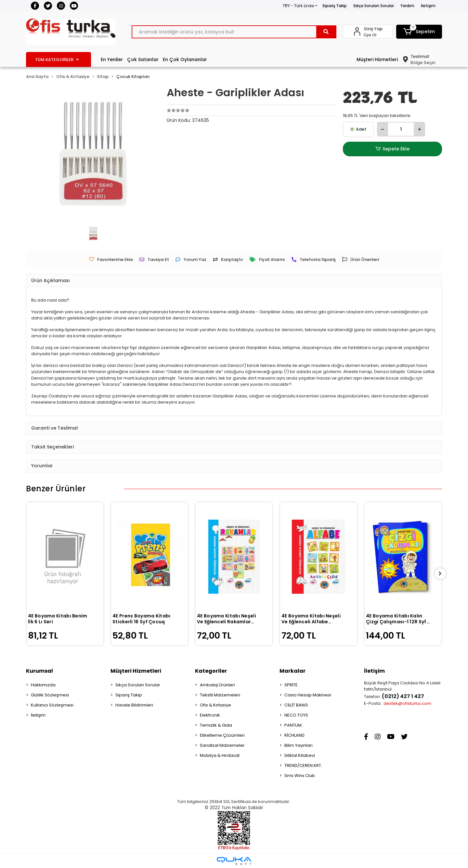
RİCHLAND (294, 735)
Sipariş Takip (335, 6)
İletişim (428, 6)
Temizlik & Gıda (216, 725)
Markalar (292, 671)
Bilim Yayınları (299, 745)
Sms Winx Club (300, 776)
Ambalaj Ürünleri (217, 685)
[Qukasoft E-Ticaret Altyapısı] (234, 861)
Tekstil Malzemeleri (220, 695)
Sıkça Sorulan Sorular (374, 6)
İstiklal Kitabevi (300, 755)
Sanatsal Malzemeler (222, 745)
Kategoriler (211, 671)
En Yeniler (112, 59)
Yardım (407, 6)
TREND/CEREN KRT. (303, 765)
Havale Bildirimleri (134, 705)
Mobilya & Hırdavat (220, 755)
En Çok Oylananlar (185, 59)
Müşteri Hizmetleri (377, 59)
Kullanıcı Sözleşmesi (52, 705)
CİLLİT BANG (296, 705)
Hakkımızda (43, 685)
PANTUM (293, 725)
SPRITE (291, 685)
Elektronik (210, 715)
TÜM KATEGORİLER (57, 60)
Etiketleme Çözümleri (222, 735)
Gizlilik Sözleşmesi (50, 695)
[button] (419, 32)
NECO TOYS (296, 715)
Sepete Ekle (392, 149)
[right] (442, 574)
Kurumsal (39, 671)
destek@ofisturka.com (407, 703)
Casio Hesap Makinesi (308, 695)
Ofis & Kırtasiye (215, 705)
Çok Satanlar (143, 59)
